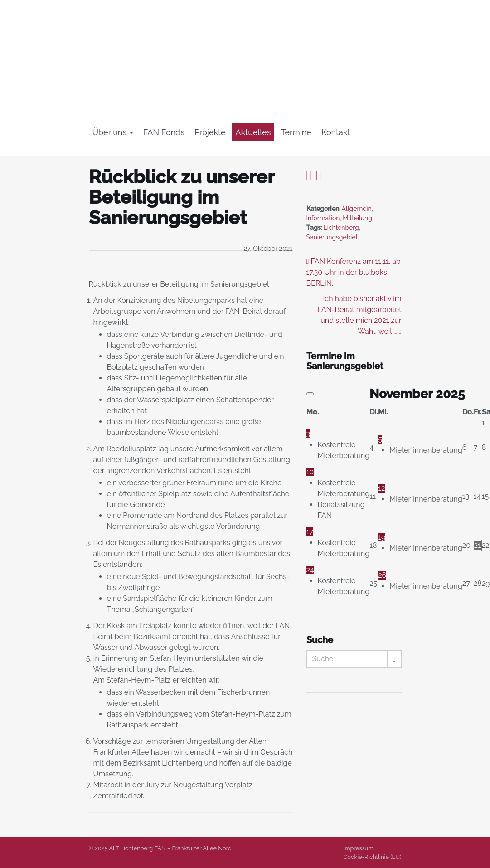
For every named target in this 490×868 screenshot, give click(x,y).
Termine (296, 132)
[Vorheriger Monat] (310, 394)
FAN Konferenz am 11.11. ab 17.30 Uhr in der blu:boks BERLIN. (354, 272)
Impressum (359, 848)
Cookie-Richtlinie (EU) (373, 857)
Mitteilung (357, 218)
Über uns (113, 132)
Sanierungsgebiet (332, 237)
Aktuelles (253, 132)
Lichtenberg (341, 228)
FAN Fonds (164, 132)
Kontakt (336, 132)
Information (323, 218)
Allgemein (357, 209)
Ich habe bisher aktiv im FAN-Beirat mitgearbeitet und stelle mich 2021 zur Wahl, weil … (359, 315)
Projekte (210, 132)
